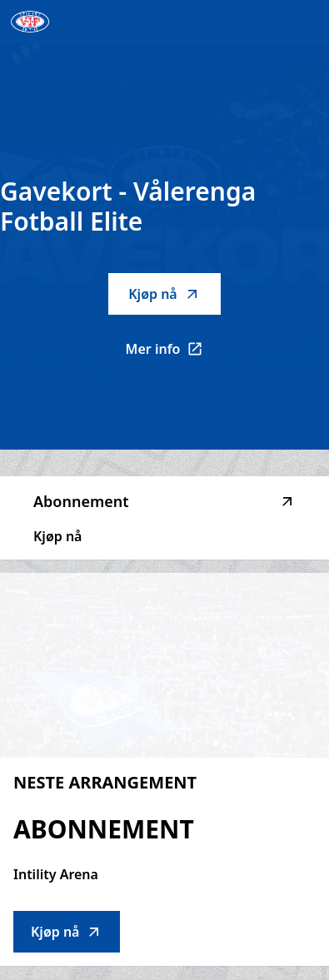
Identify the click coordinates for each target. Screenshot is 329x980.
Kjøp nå (164, 294)
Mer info (174, 354)
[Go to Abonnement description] (164, 665)
